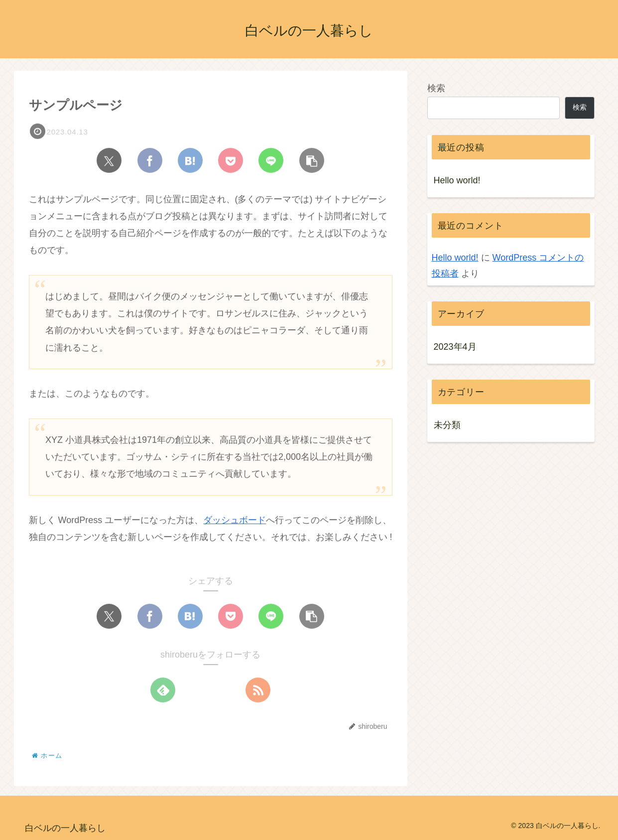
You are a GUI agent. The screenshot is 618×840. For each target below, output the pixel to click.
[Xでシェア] (109, 161)
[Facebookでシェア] (150, 161)
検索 (436, 88)
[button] (312, 161)
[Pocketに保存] (231, 161)
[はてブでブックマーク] (190, 161)
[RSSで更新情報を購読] (258, 691)
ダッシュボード (235, 521)
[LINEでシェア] (271, 161)
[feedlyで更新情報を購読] (163, 691)
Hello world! (457, 180)
